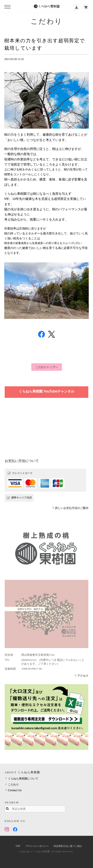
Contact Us (15, 790)
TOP (18, 846)
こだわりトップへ (47, 367)
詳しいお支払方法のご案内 (72, 508)
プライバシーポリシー (37, 846)
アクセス (83, 676)
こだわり (13, 784)
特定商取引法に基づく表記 (68, 846)
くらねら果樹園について (23, 779)
